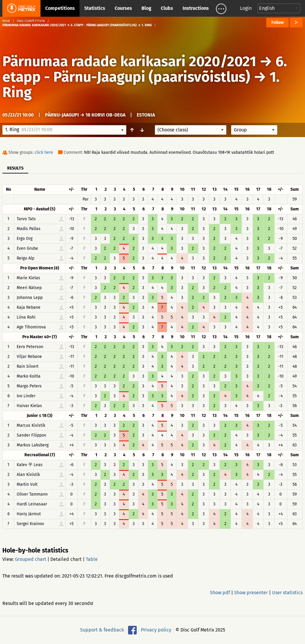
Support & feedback (102, 630)
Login (246, 8)
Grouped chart (31, 559)
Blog (146, 8)
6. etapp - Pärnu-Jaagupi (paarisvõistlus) (145, 69)
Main (6, 21)
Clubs (167, 8)
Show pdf (220, 593)
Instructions (196, 8)
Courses (123, 8)
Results (15, 168)
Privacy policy (156, 630)
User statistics (287, 593)
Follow (277, 22)
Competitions (60, 8)
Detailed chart (66, 559)
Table (92, 559)
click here (44, 152)
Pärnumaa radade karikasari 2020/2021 (129, 61)
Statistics (95, 8)
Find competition (31, 21)
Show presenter (251, 593)
